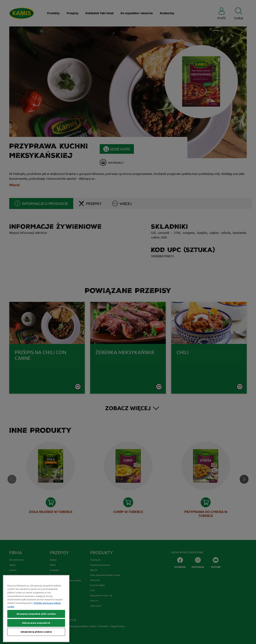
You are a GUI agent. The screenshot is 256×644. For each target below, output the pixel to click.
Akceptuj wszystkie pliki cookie (36, 627)
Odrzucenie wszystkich (36, 636)
